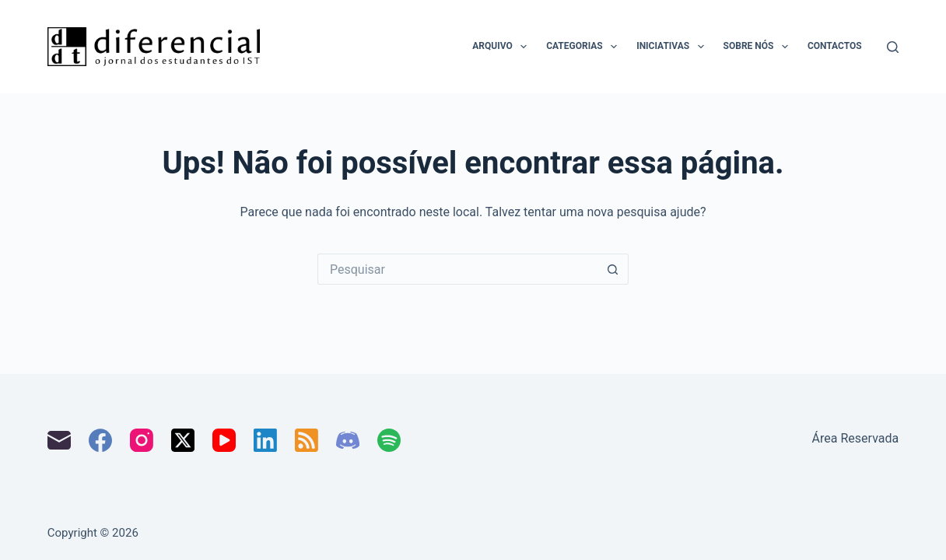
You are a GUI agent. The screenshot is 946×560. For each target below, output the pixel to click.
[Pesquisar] (893, 47)
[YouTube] (224, 440)
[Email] (59, 440)
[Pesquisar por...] (457, 269)
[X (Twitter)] (183, 440)
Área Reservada (856, 438)
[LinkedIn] (265, 440)
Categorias (585, 47)
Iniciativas (673, 47)
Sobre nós (759, 47)
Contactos (835, 46)
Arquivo (503, 47)
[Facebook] (100, 440)
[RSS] (307, 440)
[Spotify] (389, 440)
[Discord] (348, 440)
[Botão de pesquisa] (613, 269)
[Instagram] (142, 440)
